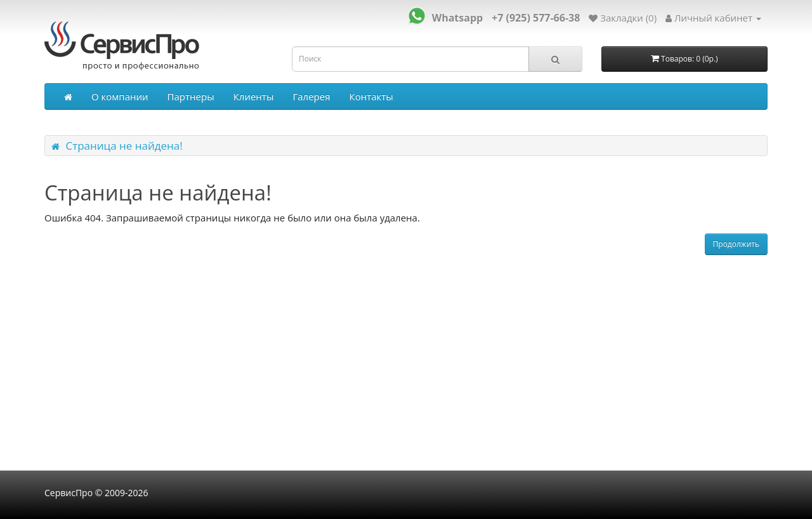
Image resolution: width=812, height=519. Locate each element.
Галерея (311, 96)
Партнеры (191, 96)
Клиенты (254, 96)
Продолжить (736, 244)
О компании (120, 96)
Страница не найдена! (124, 146)
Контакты (371, 96)
